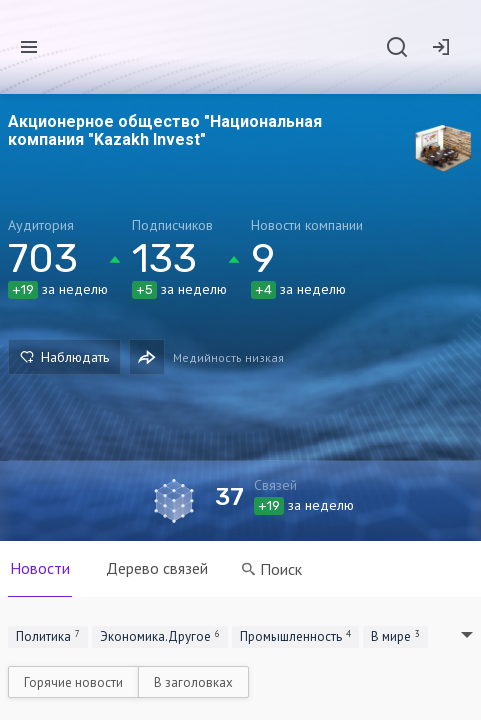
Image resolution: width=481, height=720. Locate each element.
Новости (40, 568)
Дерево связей (157, 568)
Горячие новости (73, 682)
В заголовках (193, 682)
